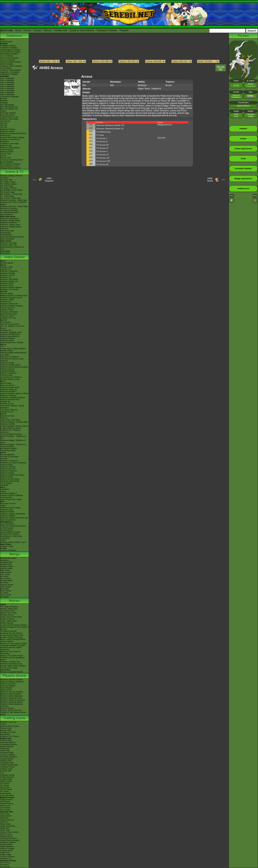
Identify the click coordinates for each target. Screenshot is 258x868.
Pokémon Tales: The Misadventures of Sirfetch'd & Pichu (12, 247)
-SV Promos (5, 802)
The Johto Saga (7, 186)
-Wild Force (5, 853)
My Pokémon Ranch (8, 448)
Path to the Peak (7, 231)
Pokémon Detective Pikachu (12, 672)
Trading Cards (14, 718)
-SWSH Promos (7, 804)
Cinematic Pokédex (8, 113)
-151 (2, 773)
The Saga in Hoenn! (8, 188)
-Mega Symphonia (8, 826)
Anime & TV (14, 172)
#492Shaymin (49, 180)
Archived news (6, 42)
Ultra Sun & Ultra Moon (10, 324)
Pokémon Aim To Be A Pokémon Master (13, 203)
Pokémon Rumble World (10, 365)
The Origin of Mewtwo (9, 607)
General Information (8, 558)
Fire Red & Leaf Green (9, 457)
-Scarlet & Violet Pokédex (11, 70)
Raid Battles (5, 734)
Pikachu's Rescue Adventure (12, 682)
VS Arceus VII (103, 158)
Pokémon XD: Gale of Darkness (13, 463)
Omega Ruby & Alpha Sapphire (13, 349)
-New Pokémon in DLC (10, 166)
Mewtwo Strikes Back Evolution (13, 666)
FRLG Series (6, 579)
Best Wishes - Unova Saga (11, 194)
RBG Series (5, 570)
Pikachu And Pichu (8, 684)
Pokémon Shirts (7, 152)
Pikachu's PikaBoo (8, 686)
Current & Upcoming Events (12, 160)
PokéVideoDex (6, 235)
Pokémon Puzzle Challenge (12, 495)
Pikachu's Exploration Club (11, 698)
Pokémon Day (6, 146)
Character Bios (6, 180)
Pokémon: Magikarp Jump (11, 332)
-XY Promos (5, 808)
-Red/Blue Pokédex (8, 46)
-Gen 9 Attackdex (7, 95)
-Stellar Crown (6, 761)
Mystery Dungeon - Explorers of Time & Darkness (13, 445)
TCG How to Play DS (9, 410)
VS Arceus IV (102, 148)
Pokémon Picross (7, 369)
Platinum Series (7, 585)
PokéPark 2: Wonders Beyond (12, 398)
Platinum (4, 418)
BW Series (5, 589)
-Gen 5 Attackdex (7, 86)
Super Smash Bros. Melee (11, 499)
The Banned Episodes (9, 212)
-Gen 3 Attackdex (7, 82)
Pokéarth (124, 30)
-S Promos (5, 865)
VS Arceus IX (102, 164)
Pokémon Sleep (7, 285)
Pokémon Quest (7, 340)
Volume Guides (6, 568)
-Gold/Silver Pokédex (9, 48)
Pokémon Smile (7, 310)
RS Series (4, 576)
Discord (48, 30)
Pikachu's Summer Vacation (12, 680)
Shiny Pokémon (7, 214)
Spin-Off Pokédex (7, 105)
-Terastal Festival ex (8, 838)
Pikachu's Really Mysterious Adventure (12, 705)
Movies (14, 601)
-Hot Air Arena (6, 834)
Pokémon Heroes (7, 619)
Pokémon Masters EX (9, 281)
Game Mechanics (7, 115)
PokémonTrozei (7, 477)
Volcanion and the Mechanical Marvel (12, 659)
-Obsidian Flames (7, 775)
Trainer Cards (6, 728)
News (3, 40)
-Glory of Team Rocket (9, 832)
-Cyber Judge (6, 855)
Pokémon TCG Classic (9, 736)
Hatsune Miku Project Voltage (12, 137)
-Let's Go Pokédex (8, 60)
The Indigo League (8, 182)
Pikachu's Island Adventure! (11, 696)
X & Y (3, 347)
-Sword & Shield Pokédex (11, 62)
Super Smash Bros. (8, 520)
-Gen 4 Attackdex (7, 84)
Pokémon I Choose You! (10, 662)
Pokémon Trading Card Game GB (14, 518)
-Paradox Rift (6, 771)
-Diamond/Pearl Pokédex (10, 52)
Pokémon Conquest (8, 395)
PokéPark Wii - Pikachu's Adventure (10, 431)
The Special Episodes (9, 210)
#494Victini (210, 180)
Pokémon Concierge (9, 243)
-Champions (5, 121)
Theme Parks (6, 154)
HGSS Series (6, 587)
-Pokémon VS (6, 859)
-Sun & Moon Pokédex (9, 58)
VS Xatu (100, 135)
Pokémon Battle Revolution (11, 434)
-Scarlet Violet (6, 779)
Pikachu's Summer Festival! (12, 692)
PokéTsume (5, 253)
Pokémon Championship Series (13, 133)
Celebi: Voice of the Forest (11, 617)
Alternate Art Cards (8, 732)
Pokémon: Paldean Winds (11, 227)
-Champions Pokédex (9, 74)
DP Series (4, 583)
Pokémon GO (6, 277)
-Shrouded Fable (7, 763)
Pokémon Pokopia (8, 273)
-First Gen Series (7, 795)
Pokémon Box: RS (8, 469)
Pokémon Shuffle (7, 363)
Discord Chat (6, 158)
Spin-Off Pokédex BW (9, 109)
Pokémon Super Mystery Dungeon (14, 367)
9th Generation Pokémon (10, 164)
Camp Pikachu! (6, 688)
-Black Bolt (5, 749)
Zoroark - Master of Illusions (12, 637)
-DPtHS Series (6, 789)
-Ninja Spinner (6, 816)
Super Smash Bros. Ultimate (12, 342)
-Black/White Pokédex (9, 54)
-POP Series (5, 810)
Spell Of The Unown (8, 613)
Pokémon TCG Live (8, 318)
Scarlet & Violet (6, 267)
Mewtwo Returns (7, 615)
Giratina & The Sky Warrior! (11, 633)
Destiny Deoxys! (7, 623)
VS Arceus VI (102, 155)
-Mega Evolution (7, 747)
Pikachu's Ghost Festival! (10, 694)
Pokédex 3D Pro (7, 404)
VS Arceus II (102, 141)
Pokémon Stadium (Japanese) (13, 514)
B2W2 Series (6, 591)
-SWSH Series (6, 781)
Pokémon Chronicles (9, 208)
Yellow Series (6, 572)
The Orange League (8, 184)
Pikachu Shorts (14, 676)
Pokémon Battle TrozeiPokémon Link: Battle (13, 354)
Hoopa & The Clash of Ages (12, 656)
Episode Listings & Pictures (11, 176)
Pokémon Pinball (7, 512)
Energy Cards (6, 730)
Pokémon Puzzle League (10, 508)
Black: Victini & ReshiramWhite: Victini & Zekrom (13, 640)
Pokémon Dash (7, 465)
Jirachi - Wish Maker (9, 621)
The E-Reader (6, 483)
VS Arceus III (102, 145)
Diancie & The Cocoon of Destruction (10, 653)
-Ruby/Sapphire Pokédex (10, 50)
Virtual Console (6, 530)
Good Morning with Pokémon (12, 237)
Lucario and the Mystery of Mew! (13, 625)
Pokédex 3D (5, 402)
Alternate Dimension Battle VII (110, 125)
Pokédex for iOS (7, 412)
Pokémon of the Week (9, 119)
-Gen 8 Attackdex (7, 93)
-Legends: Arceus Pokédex (11, 66)
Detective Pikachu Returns (11, 287)
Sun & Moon (5, 322)
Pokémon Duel (6, 375)
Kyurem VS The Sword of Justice (14, 643)
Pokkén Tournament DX (10, 336)
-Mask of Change (7, 848)
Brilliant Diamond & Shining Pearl (14, 296)
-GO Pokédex (6, 68)
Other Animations (7, 239)
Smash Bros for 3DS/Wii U (11, 377)
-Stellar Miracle (6, 844)
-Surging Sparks (7, 759)
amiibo (3, 540)
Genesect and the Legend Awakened (11, 648)
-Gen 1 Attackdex (7, 78)
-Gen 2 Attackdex (7, 80)
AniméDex (4, 178)
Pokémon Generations (9, 219)
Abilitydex (4, 103)
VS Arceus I (101, 138)
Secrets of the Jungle (9, 668)
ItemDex (4, 99)
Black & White (6, 383)
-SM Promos (5, 806)
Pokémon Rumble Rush (10, 334)
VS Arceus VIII (103, 161)
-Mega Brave (6, 824)
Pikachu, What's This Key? (11, 710)
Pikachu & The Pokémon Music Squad (13, 713)
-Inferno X (4, 822)
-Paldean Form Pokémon (10, 168)
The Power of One (8, 611)
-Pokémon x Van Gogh (9, 144)
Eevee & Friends (7, 708)
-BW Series (5, 787)
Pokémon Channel (8, 467)
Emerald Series (7, 581)
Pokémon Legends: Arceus (11, 298)
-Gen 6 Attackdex (7, 88)
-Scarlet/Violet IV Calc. (9, 117)
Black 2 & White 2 (7, 385)
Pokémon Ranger (7, 473)
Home (18, 30)
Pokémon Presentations (10, 148)
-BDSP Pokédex (7, 64)
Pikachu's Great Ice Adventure (13, 700)
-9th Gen (4, 123)
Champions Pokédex (107, 30)
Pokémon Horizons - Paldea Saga (14, 206)
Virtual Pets (5, 538)
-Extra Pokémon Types (9, 726)
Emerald (4, 459)
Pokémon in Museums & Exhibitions (10, 140)
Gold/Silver (5, 489)
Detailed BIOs (6, 564)
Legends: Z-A (6, 269)
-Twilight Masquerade (9, 765)
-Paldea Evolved (7, 777)
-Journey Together (8, 755)
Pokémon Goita (7, 546)
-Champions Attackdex (9, 97)
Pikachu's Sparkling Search (11, 702)
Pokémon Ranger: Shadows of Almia (13, 441)
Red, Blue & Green (8, 504)
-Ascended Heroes (8, 742)
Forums (27, 30)
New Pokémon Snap (9, 314)
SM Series (4, 597)
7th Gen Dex (221, 68)
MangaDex (5, 560)
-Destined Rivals (7, 753)
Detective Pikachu (8, 338)
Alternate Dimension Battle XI (110, 128)
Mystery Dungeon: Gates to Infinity (14, 393)
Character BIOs (7, 562)
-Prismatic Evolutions (9, 757)
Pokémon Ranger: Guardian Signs (14, 422)
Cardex (3, 111)
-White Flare (5, 751)
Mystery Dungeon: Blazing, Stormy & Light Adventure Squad (14, 427)
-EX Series (5, 791)
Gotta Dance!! (6, 690)
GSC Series (5, 574)
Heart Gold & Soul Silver (10, 420)
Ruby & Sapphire (7, 455)
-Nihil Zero (4, 818)
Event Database (7, 162)
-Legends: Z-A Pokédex (10, 72)
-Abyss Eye (5, 814)
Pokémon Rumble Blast (10, 400)
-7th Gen (4, 127)
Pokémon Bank (6, 351)
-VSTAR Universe (7, 857)
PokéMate (4, 485)
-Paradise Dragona (8, 842)
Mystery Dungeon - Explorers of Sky (13, 437)
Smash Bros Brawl (8, 451)
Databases (14, 36)
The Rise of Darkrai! (8, 631)
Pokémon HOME (7, 300)
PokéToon (4, 229)
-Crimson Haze (6, 850)
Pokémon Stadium (8, 516)
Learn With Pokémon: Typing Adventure (12, 407)
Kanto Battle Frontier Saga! (11, 190)
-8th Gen (4, 125)
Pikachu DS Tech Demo (10, 479)
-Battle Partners (7, 836)
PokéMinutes (6, 233)
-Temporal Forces (7, 767)
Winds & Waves (7, 263)
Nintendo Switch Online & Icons (13, 542)
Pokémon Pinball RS (9, 471)
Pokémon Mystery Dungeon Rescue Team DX (12, 307)
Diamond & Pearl (7, 416)
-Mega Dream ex (7, 820)
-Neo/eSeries (6, 793)
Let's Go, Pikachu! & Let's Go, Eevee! (12, 327)
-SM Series (5, 783)
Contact (37, 30)
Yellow (3, 506)
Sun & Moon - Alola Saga (10, 198)
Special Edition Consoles (10, 532)
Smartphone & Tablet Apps (11, 536)
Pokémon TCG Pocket (9, 289)
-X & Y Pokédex (7, 56)
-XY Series (5, 785)
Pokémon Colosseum (9, 461)
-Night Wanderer (7, 846)
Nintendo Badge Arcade (10, 379)
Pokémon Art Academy (9, 357)
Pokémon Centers (8, 131)
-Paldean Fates (6, 769)
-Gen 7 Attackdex (7, 91)
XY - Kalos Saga (7, 196)
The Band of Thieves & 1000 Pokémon (12, 360)
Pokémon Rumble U (8, 391)
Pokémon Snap (7, 510)
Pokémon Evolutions (9, 223)
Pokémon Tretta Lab (8, 389)
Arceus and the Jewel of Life (12, 635)
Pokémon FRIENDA (8, 550)
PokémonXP (5, 135)
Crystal (3, 491)
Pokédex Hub (61, 30)
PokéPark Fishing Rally (10, 481)
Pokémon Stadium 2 (8, 493)
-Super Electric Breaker (10, 840)
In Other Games (7, 528)
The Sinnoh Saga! (8, 192)
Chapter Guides (7, 566)
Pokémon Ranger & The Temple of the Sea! (14, 628)
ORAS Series (6, 595)
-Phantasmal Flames (9, 744)
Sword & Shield (7, 294)
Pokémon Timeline (8, 129)
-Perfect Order (6, 740)
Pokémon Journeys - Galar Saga (14, 200)
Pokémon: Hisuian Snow (10, 225)
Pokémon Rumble (8, 424)
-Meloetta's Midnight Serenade (13, 645)
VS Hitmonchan (103, 132)
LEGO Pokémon (7, 150)
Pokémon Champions (9, 271)
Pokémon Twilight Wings (10, 221)
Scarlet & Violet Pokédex (82, 30)
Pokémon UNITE (7, 283)
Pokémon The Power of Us (11, 664)
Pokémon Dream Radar (10, 387)
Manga (15, 554)
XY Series (4, 593)
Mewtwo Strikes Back (9, 609)
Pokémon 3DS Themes (10, 534)
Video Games (14, 257)
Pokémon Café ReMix (9, 279)
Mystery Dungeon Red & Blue (12, 475)
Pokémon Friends (7, 275)
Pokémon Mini (6, 497)
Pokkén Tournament (8, 373)
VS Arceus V (102, 151)
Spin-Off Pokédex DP (9, 107)
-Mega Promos (6, 800)
